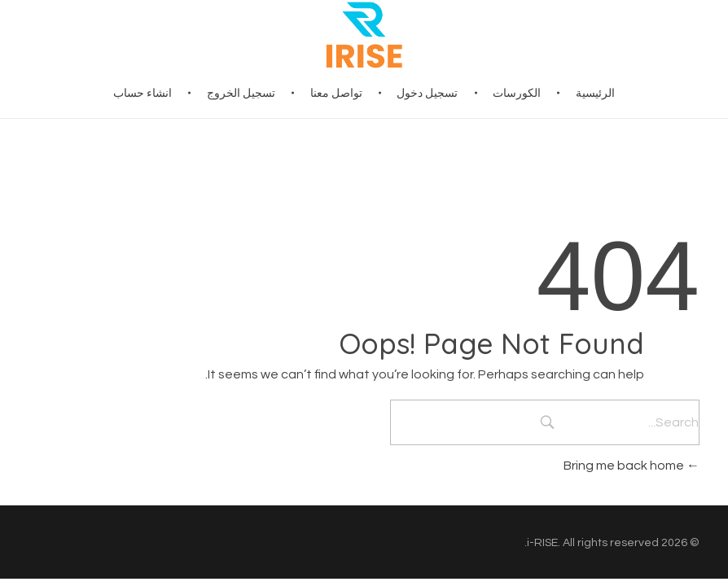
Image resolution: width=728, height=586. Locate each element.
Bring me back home (632, 466)
